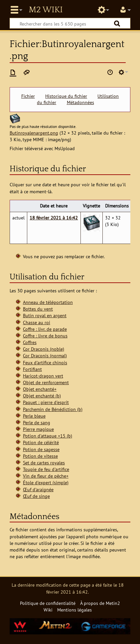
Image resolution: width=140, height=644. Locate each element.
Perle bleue (34, 416)
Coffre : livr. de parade (45, 329)
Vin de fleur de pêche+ (46, 476)
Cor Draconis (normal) (45, 355)
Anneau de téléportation (48, 302)
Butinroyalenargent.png (34, 133)
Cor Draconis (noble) (44, 349)
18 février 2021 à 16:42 (54, 218)
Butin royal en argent (45, 315)
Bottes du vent (38, 309)
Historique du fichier (66, 96)
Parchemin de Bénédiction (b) (53, 409)
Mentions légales (74, 610)
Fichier (28, 96)
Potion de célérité (41, 442)
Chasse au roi (37, 322)
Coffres (30, 342)
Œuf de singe (36, 496)
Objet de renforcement (46, 382)
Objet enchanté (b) (42, 396)
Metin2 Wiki (46, 10)
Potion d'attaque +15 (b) (48, 436)
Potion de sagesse (41, 449)
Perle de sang (37, 422)
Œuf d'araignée (38, 489)
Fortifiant (32, 369)
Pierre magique (38, 429)
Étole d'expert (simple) (46, 482)
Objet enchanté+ (40, 389)
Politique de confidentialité (48, 603)
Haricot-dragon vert (43, 376)
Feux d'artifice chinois (45, 362)
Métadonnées (80, 102)
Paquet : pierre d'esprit (46, 402)
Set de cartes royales (44, 463)
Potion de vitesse (40, 456)
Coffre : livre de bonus (45, 336)
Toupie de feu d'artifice (46, 469)
